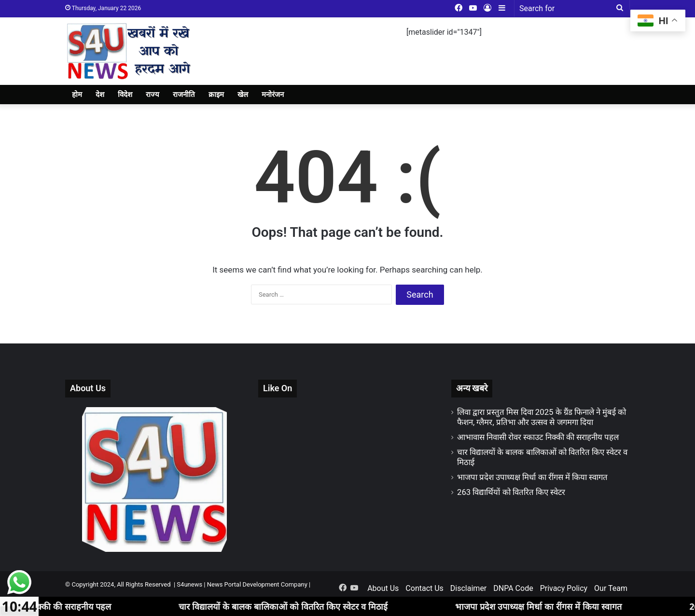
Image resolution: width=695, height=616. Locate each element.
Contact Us (424, 588)
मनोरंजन (273, 95)
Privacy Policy (564, 588)
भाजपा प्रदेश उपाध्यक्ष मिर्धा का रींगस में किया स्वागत (532, 477)
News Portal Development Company (257, 584)
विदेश (125, 95)
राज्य (153, 95)
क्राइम (216, 95)
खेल (243, 95)
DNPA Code (513, 588)
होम (77, 95)
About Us (383, 588)
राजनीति (184, 95)
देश (100, 95)
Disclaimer (468, 588)
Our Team (611, 588)
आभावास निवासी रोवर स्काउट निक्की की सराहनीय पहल (538, 437)
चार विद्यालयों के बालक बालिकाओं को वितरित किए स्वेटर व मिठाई (294, 606)
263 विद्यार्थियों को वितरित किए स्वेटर (511, 492)
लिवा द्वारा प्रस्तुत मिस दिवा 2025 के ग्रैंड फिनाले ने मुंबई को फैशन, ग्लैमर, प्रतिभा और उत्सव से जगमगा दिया (542, 417)
